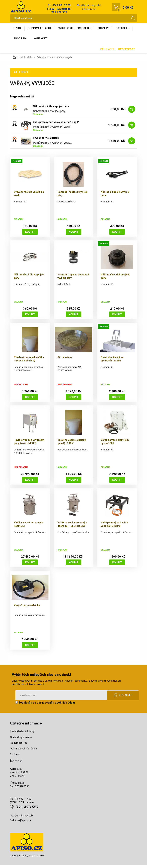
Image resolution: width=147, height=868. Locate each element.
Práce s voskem (45, 60)
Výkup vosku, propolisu (77, 29)
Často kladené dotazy (22, 734)
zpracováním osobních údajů (56, 705)
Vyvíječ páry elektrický (46, 141)
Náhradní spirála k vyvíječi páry (51, 109)
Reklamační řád (19, 745)
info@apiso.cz (89, 9)
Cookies (14, 757)
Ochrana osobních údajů (23, 751)
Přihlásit (107, 52)
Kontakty (63, 41)
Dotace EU (21, 41)
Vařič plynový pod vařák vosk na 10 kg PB (57, 125)
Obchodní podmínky (21, 740)
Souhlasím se (45, 705)
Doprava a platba (41, 29)
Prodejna (42, 41)
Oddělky (106, 29)
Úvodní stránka (23, 60)
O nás (18, 29)
